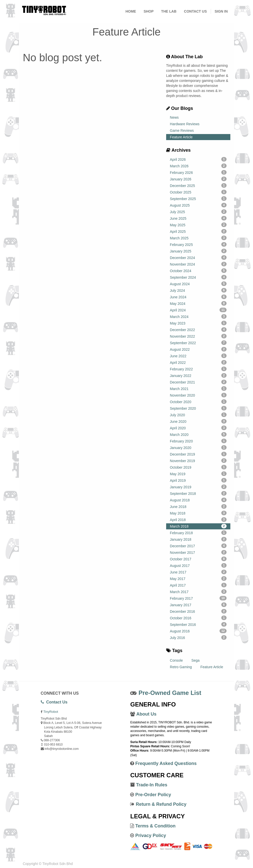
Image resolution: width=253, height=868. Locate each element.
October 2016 (198, 618)
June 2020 (198, 421)
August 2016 (198, 631)
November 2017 (198, 552)
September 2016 (198, 624)
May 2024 (198, 303)
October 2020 (198, 402)
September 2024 (198, 277)
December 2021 (198, 382)
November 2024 (198, 264)
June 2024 (198, 297)
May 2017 (198, 578)
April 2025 (198, 231)
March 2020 (198, 434)
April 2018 (198, 520)
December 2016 (198, 611)
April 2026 (198, 159)
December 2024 (198, 258)
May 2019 (198, 474)
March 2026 (198, 166)
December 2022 (198, 330)
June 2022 (198, 356)
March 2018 (198, 526)
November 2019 (198, 461)
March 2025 (198, 238)
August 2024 (198, 284)
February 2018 (198, 533)
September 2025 (198, 199)
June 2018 (198, 506)
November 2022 (198, 336)
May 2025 (198, 225)
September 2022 (198, 343)
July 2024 (198, 290)
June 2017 (198, 572)
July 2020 (198, 415)
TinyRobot (51, 712)
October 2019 (198, 467)
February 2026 (198, 172)
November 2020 (198, 395)
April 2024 (198, 310)
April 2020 (198, 428)
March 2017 (198, 592)
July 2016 (198, 637)
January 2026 (198, 179)
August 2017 (198, 565)
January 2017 (198, 605)
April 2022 (198, 362)
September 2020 (198, 408)
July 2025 (198, 212)
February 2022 (198, 369)
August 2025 (198, 205)
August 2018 (198, 500)
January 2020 (198, 447)
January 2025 (198, 251)
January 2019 (198, 487)
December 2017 (198, 546)
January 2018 (198, 539)
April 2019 (198, 480)
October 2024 (198, 271)
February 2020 (198, 441)
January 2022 (198, 375)
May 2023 (198, 323)
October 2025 (198, 192)
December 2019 (198, 454)
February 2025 (198, 244)
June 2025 (198, 218)
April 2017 (198, 585)
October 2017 (198, 559)
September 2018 (198, 493)
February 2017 (198, 598)
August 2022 (198, 349)
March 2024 (198, 316)
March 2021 (198, 389)
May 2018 (198, 513)
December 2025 (198, 185)
